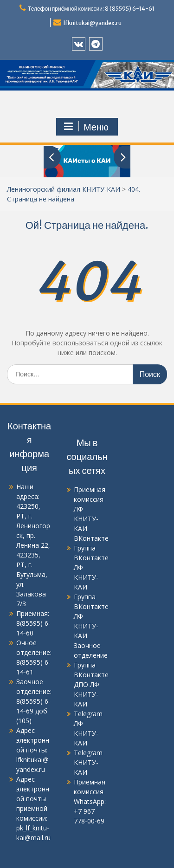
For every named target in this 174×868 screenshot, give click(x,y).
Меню (86, 127)
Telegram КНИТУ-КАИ (88, 762)
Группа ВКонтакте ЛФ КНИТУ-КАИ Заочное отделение (91, 626)
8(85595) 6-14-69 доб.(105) (33, 711)
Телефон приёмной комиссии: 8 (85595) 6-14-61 (91, 9)
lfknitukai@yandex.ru (93, 23)
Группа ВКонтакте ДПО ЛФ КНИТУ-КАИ (91, 684)
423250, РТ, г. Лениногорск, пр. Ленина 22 (33, 526)
